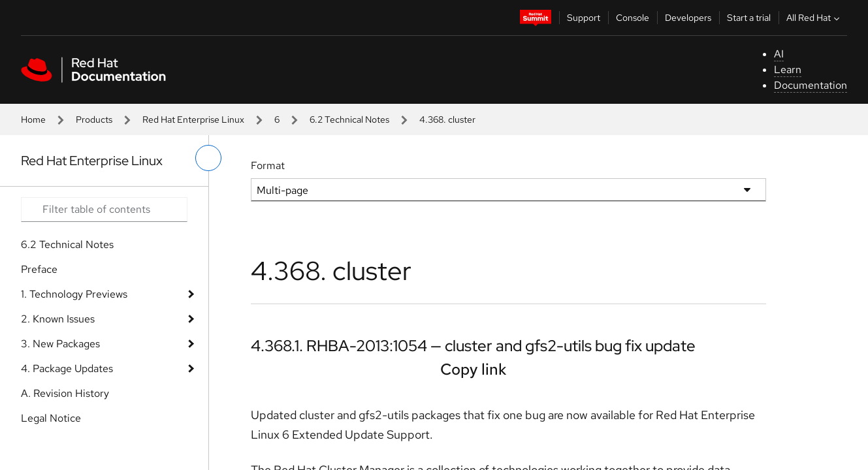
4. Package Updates (67, 368)
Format (268, 165)
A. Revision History (65, 393)
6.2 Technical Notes (349, 119)
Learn (788, 70)
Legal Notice (51, 418)
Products (94, 119)
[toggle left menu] (208, 158)
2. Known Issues (58, 319)
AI (779, 54)
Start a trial (749, 18)
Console (633, 18)
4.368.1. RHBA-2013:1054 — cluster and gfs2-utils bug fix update (473, 346)
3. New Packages (60, 344)
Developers (688, 18)
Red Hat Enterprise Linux (193, 119)
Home (33, 119)
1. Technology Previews (74, 294)
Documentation (811, 85)
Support (584, 18)
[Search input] (104, 210)
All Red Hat (814, 18)
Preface (39, 269)
